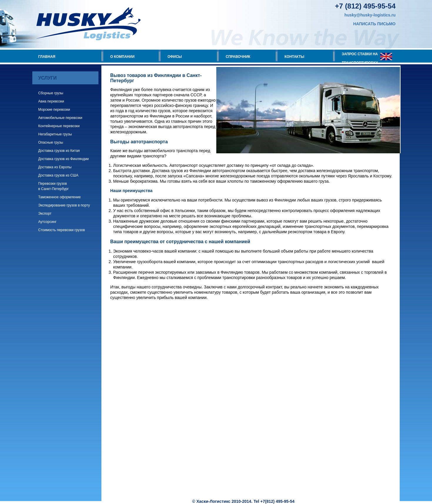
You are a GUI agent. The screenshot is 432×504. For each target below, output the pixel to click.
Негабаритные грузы (55, 134)
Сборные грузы (51, 93)
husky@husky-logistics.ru (370, 15)
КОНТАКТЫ (294, 57)
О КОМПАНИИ (122, 57)
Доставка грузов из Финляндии (63, 159)
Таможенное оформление (60, 197)
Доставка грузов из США (58, 175)
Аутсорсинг (47, 222)
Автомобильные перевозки (60, 118)
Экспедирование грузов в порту (64, 205)
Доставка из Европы (55, 167)
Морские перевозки (54, 110)
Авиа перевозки (51, 101)
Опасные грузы (51, 142)
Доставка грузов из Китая (59, 151)
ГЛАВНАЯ (47, 57)
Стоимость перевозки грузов (62, 230)
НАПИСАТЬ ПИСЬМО (374, 24)
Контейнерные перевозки (59, 126)
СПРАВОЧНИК (238, 57)
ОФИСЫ (175, 57)
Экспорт (45, 214)
